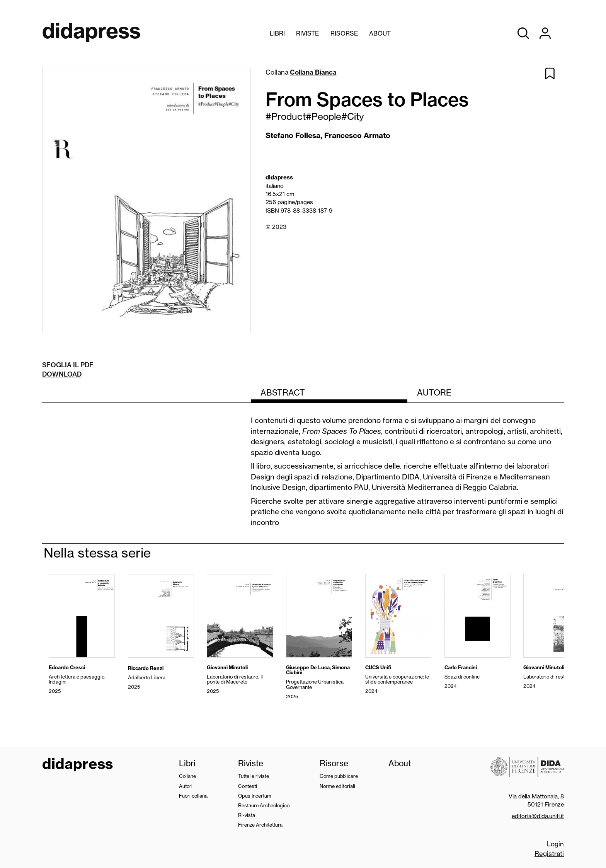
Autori (186, 786)
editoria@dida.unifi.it (538, 816)
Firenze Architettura (260, 825)
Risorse (344, 33)
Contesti (248, 786)
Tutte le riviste (254, 776)
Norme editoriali (337, 786)
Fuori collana (193, 796)
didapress (77, 765)
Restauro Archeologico (264, 805)
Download (62, 374)
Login (555, 844)
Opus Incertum (255, 796)
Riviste (307, 33)
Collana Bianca (313, 72)
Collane (187, 776)
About (380, 33)
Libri (277, 33)
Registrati (549, 854)
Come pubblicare (339, 776)
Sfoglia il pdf (68, 365)
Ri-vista (247, 815)
